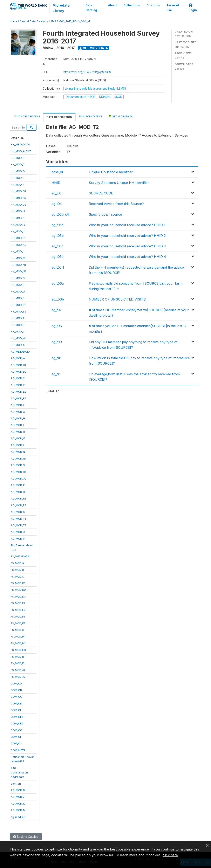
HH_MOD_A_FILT (21, 151)
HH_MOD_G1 (18, 191)
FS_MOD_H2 (18, 643)
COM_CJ (16, 743)
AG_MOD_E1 (18, 385)
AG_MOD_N (18, 452)
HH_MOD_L (18, 251)
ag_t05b (58, 236)
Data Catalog (91, 8)
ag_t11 (56, 374)
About (113, 5)
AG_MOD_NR (19, 459)
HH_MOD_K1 (18, 238)
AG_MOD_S (18, 512)
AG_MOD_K (18, 804)
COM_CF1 (17, 717)
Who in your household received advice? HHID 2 (127, 236)
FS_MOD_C (17, 577)
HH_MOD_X (18, 345)
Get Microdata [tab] (121, 116)
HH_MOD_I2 (18, 225)
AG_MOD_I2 (18, 438)
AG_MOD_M (18, 810)
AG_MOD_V (18, 539)
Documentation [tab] (90, 116)
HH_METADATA (20, 144)
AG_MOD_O (18, 465)
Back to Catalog (26, 837)
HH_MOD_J (18, 231)
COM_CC (16, 697)
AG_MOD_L (18, 445)
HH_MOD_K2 (18, 245)
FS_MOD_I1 (17, 657)
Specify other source (105, 214)
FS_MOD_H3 (18, 650)
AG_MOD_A (18, 358)
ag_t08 (57, 326)
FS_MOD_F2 (18, 623)
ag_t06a (58, 283)
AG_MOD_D (18, 790)
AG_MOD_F (18, 405)
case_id (57, 172)
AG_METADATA (20, 352)
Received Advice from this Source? (116, 204)
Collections (132, 5)
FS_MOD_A (17, 563)
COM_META (18, 750)
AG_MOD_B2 (19, 372)
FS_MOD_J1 (18, 670)
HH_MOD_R (18, 298)
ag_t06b (58, 299)
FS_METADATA (20, 556)
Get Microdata (94, 48)
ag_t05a (57, 225)
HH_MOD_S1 (18, 305)
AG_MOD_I (17, 425)
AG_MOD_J (18, 797)
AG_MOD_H (18, 418)
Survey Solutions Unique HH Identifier (119, 183)
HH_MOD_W (18, 338)
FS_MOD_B (17, 570)
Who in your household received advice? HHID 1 (127, 225)
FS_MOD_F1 (18, 616)
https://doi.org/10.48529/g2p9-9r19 (87, 72)
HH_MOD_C (18, 164)
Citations (153, 5)
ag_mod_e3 (18, 817)
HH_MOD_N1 (18, 265)
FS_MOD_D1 (18, 583)
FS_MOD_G (17, 630)
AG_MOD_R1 (18, 498)
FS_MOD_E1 (18, 603)
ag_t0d (57, 204)
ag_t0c (57, 193)
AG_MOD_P (18, 485)
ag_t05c (57, 246)
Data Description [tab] (59, 117)
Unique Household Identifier (111, 172)
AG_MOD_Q (18, 492)
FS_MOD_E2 (18, 610)
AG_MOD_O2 (19, 478)
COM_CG (16, 730)
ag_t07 (57, 310)
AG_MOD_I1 (18, 432)
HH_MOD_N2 (19, 271)
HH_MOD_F (18, 185)
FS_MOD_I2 (18, 663)
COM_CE (16, 710)
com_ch (16, 784)
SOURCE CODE (101, 193)
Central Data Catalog (33, 21)
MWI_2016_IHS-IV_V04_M (74, 21)
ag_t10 (56, 358)
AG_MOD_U (18, 532)
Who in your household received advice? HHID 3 (127, 246)
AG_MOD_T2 (19, 525)
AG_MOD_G (18, 412)
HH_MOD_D (18, 171)
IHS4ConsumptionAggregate (19, 772)
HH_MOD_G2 (19, 198)
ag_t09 (57, 342)
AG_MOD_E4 (18, 398)
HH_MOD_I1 (18, 218)
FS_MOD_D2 (18, 590)
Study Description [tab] (26, 116)
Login (193, 8)
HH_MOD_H (18, 211)
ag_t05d (57, 257)
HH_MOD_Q (18, 291)
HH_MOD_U (18, 325)
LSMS (53, 21)
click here (170, 855)
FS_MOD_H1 (18, 636)
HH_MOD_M (18, 258)
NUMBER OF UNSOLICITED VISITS (117, 299)
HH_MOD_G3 (19, 205)
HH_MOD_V (18, 331)
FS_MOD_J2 (18, 677)
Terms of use (173, 8)
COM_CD (16, 703)
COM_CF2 (17, 723)
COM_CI (16, 737)
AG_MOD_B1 (18, 365)
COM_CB (16, 690)
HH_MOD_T (18, 318)
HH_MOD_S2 (18, 311)
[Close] (207, 845)
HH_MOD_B (18, 158)
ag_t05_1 (58, 267)
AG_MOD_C (18, 378)
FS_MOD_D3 (18, 597)
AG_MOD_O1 (18, 472)
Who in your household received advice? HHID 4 (127, 257)
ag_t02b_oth (61, 214)
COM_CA (16, 683)
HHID (56, 183)
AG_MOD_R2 (19, 505)
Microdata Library (61, 8)
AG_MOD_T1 (18, 519)
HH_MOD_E (18, 178)
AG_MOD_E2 (18, 392)
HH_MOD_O (18, 278)
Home (13, 21)
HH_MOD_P (18, 285)
